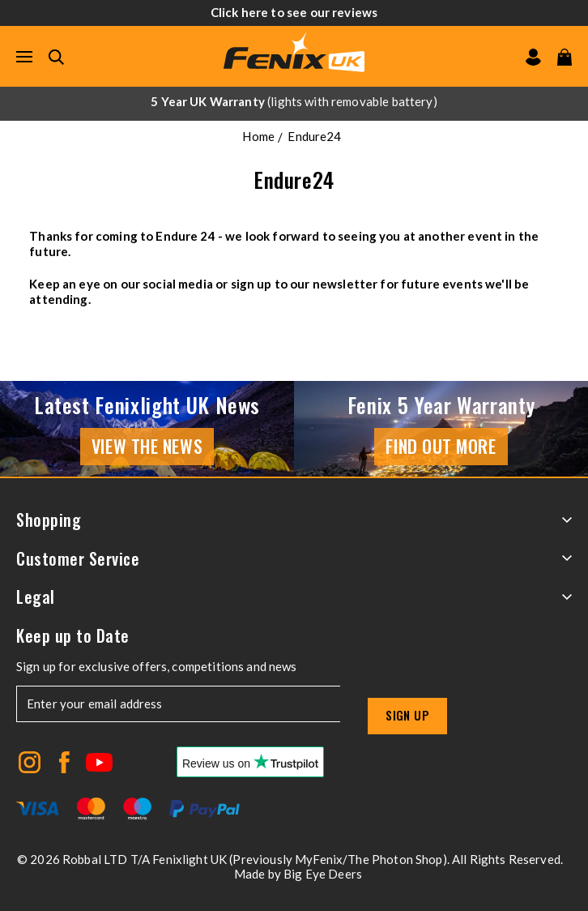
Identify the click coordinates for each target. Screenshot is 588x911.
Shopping (294, 520)
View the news (147, 446)
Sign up (407, 715)
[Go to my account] (533, 57)
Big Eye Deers (323, 874)
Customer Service (294, 559)
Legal (294, 597)
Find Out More (441, 446)
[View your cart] (565, 57)
